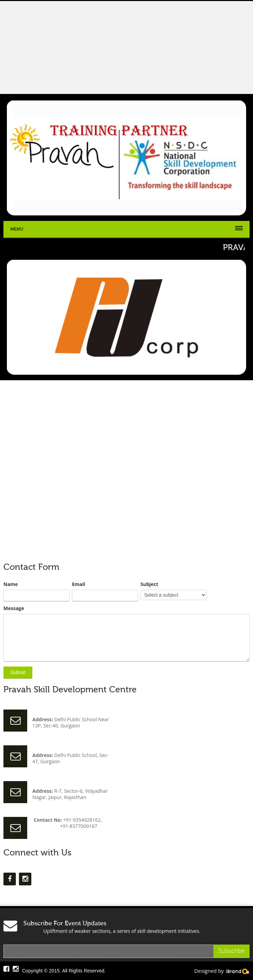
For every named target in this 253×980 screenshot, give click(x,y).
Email (79, 584)
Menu (17, 229)
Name (11, 584)
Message (14, 608)
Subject (149, 584)
